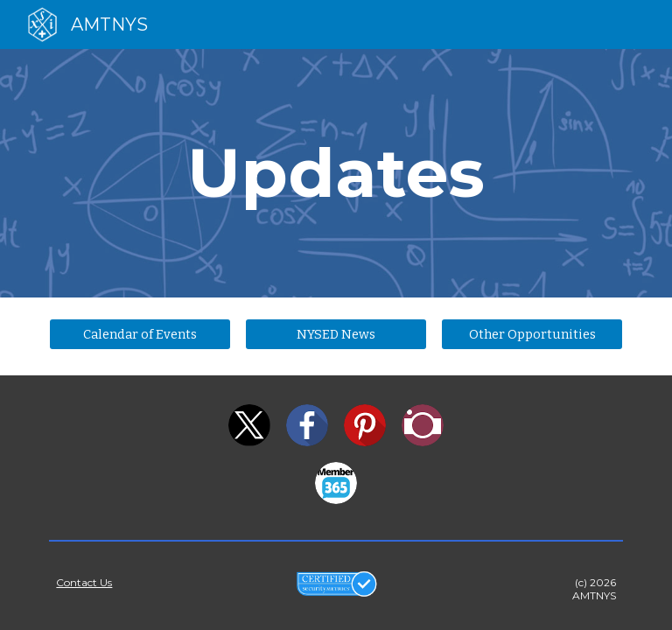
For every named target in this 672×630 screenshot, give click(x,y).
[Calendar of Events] (140, 334)
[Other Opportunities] (532, 334)
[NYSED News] (336, 334)
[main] (336, 173)
